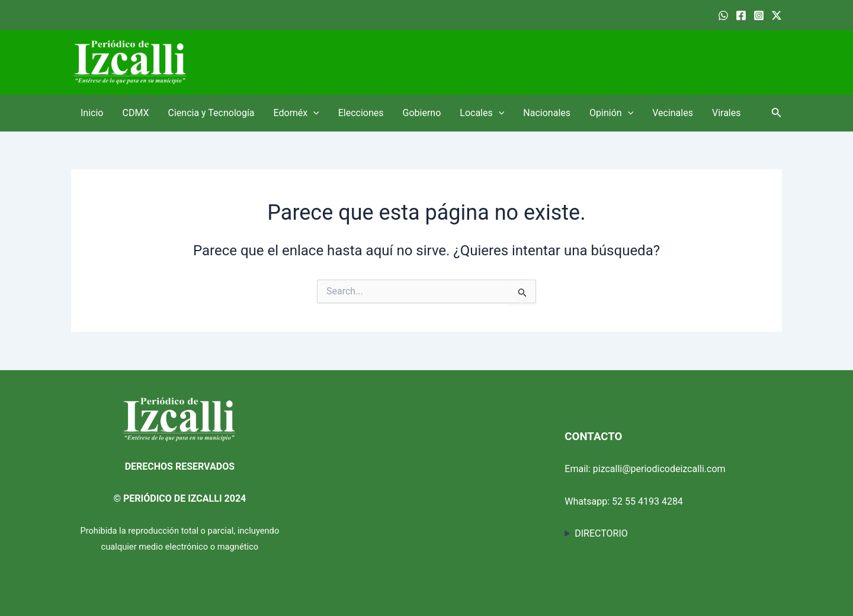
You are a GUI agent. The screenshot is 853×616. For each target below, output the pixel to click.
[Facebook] (741, 15)
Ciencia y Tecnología (211, 113)
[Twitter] (777, 15)
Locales (482, 113)
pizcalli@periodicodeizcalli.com (659, 469)
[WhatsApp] (723, 15)
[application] (313, 113)
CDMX (135, 113)
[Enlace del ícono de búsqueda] (777, 113)
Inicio (92, 113)
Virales (727, 113)
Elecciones (361, 113)
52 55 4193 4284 (647, 501)
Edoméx (296, 113)
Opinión (611, 113)
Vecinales (673, 113)
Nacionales (547, 113)
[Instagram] (759, 15)
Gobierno (422, 113)
